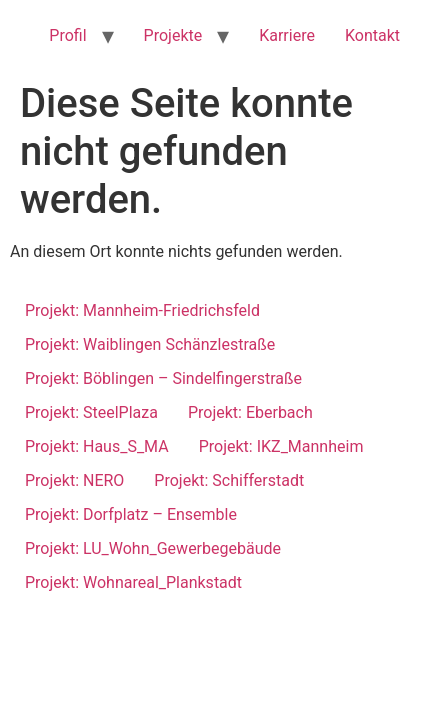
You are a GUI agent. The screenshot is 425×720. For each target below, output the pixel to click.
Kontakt (372, 35)
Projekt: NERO (74, 480)
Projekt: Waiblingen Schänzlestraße (150, 344)
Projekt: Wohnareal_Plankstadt (133, 582)
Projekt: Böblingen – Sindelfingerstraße (163, 378)
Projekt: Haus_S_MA (97, 446)
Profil (67, 35)
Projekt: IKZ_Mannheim (281, 446)
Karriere (287, 35)
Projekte (173, 35)
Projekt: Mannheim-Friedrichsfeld (142, 310)
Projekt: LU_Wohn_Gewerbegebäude (153, 548)
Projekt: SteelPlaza (91, 412)
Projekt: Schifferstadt (229, 480)
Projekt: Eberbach (250, 412)
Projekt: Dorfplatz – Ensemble (131, 514)
